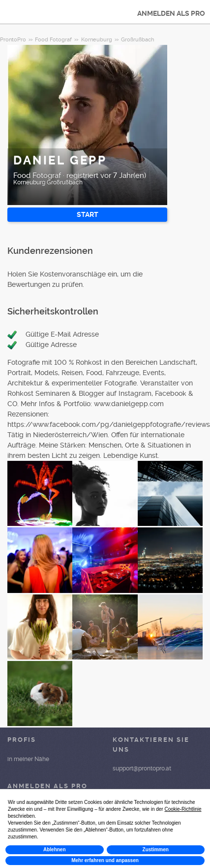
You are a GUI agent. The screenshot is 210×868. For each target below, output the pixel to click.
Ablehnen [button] (55, 850)
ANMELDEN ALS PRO (171, 13)
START (88, 214)
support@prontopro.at (142, 768)
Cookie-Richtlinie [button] (183, 809)
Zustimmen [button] (156, 850)
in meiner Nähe (28, 759)
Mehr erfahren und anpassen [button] (105, 860)
